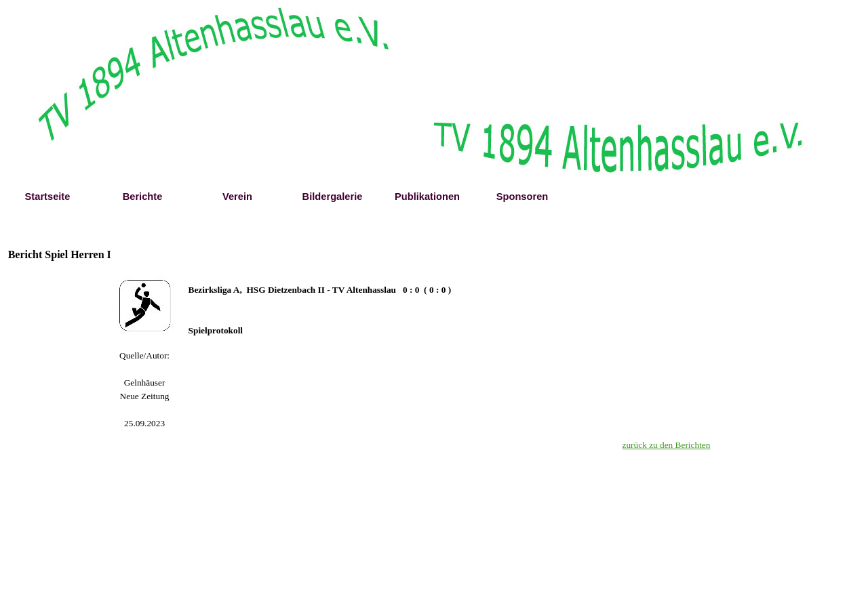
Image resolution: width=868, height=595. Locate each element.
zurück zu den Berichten (667, 445)
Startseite (48, 197)
